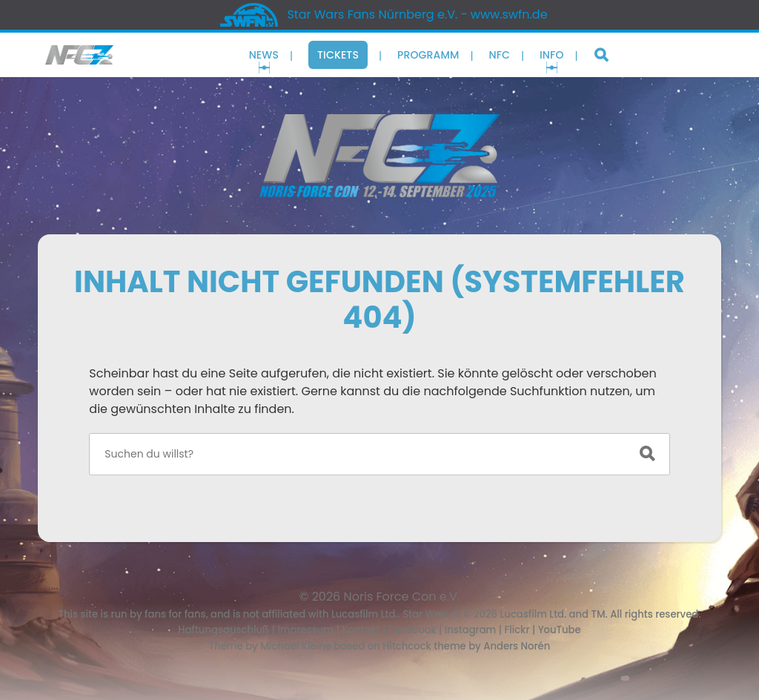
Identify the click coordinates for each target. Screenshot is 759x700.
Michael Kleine (297, 646)
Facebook (412, 630)
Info (552, 55)
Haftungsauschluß (223, 630)
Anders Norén (517, 646)
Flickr (517, 630)
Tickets (338, 55)
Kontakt (361, 630)
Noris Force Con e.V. (402, 597)
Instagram (471, 630)
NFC (499, 55)
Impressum (305, 630)
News (264, 55)
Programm (428, 55)
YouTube (560, 630)
